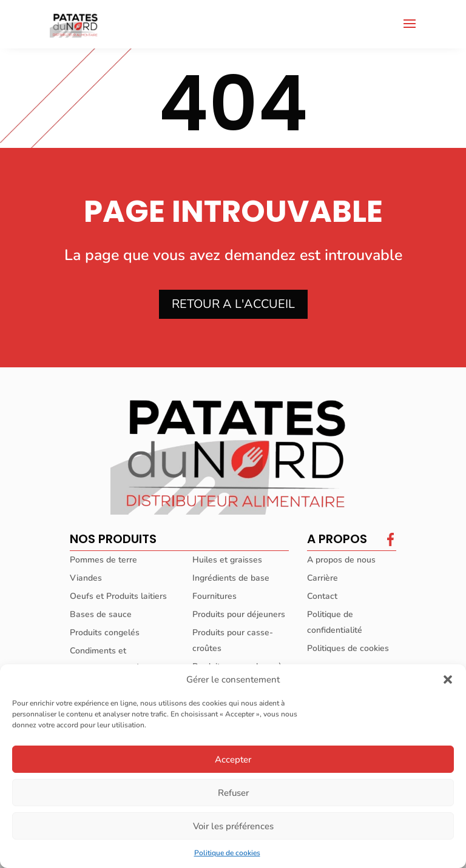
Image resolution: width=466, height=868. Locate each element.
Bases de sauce (101, 614)
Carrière (322, 578)
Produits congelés (105, 633)
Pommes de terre (103, 560)
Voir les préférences (233, 826)
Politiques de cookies (348, 648)
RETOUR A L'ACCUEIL (233, 304)
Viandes (86, 578)
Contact (322, 596)
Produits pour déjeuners (239, 614)
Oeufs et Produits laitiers (118, 596)
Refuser (233, 793)
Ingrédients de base (231, 578)
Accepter (233, 760)
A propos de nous (341, 560)
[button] (448, 679)
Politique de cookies (227, 853)
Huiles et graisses (227, 560)
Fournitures (214, 596)
